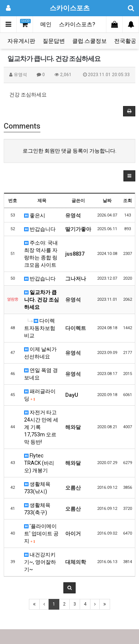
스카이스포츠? (77, 24)
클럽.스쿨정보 (90, 41)
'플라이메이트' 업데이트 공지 (41, 534)
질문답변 (54, 41)
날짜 (107, 201)
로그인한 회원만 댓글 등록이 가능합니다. (69, 151)
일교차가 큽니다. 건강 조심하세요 (42, 300)
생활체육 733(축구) (37, 509)
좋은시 (35, 215)
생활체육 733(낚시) (37, 488)
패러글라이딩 (40, 395)
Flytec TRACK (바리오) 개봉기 (39, 463)
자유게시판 (21, 41)
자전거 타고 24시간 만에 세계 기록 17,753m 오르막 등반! (41, 427)
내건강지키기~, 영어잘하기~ (40, 562)
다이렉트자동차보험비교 (40, 328)
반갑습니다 (40, 229)
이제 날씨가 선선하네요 (40, 353)
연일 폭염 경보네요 (41, 374)
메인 (46, 24)
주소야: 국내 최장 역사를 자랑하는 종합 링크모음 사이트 (41, 254)
